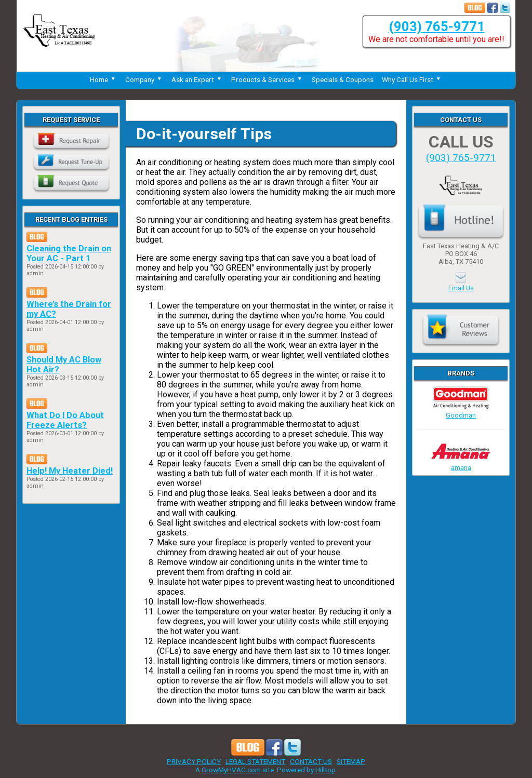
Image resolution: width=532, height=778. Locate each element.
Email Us (461, 288)
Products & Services (267, 79)
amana (461, 464)
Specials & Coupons (343, 79)
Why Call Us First (412, 79)
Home (103, 79)
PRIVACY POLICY (194, 761)
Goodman (461, 411)
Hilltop (325, 770)
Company (144, 79)
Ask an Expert (197, 79)
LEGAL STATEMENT (255, 761)
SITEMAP (351, 761)
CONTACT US (311, 761)
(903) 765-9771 (437, 26)
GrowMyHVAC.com (231, 770)
